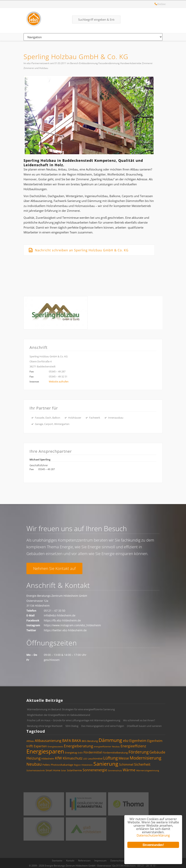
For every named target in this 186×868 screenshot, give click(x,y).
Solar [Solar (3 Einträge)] (64, 771)
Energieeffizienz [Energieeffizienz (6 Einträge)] (133, 746)
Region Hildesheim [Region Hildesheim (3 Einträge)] (83, 765)
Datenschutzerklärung (122, 861)
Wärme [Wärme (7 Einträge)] (129, 770)
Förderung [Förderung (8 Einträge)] (139, 752)
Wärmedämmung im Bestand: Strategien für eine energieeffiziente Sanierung (71, 709)
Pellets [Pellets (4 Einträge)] (46, 765)
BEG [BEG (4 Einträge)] (84, 741)
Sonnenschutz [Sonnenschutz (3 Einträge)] (115, 771)
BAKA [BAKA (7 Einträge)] (76, 741)
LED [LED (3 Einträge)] (85, 759)
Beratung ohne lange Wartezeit (45, 726)
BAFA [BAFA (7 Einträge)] (67, 741)
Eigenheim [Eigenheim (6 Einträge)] (138, 741)
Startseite (57, 861)
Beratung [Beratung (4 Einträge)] (93, 741)
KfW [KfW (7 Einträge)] (58, 758)
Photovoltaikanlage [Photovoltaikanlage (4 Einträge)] (62, 765)
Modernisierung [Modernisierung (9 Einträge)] (145, 758)
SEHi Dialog (72, 726)
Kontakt (70, 861)
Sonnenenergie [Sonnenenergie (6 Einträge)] (95, 770)
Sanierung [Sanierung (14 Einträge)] (106, 764)
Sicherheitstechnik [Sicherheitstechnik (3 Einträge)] (36, 771)
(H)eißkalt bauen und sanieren (144, 726)
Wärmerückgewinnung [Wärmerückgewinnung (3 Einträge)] (148, 771)
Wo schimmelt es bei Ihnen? (139, 720)
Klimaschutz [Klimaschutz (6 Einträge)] (73, 758)
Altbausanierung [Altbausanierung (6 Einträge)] (48, 741)
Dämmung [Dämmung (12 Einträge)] (110, 740)
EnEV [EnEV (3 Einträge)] (80, 753)
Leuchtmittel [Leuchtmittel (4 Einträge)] (95, 759)
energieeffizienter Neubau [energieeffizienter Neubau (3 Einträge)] (107, 747)
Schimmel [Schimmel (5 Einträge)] (126, 765)
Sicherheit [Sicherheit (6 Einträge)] (142, 764)
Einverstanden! (153, 845)
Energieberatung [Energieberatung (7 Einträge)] (78, 746)
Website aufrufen (59, 381)
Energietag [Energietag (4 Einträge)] (71, 753)
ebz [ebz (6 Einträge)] (126, 741)
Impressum (100, 861)
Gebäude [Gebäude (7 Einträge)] (157, 752)
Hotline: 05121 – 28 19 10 (156, 5)
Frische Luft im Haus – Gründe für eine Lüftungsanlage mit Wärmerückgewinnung (74, 720)
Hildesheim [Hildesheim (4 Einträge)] (48, 759)
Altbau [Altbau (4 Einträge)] (30, 741)
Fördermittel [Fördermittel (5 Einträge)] (93, 752)
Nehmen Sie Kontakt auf (54, 568)
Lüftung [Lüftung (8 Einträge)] (110, 758)
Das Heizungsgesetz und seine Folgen (103, 726)
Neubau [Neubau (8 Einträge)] (34, 764)
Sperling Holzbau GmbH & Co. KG (76, 57)
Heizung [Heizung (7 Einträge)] (33, 758)
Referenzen (84, 861)
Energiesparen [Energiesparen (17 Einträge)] (45, 751)
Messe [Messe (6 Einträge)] (124, 758)
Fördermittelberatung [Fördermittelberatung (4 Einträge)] (115, 753)
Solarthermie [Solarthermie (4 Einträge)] (74, 770)
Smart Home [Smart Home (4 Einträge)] (53, 770)
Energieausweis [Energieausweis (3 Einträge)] (55, 747)
